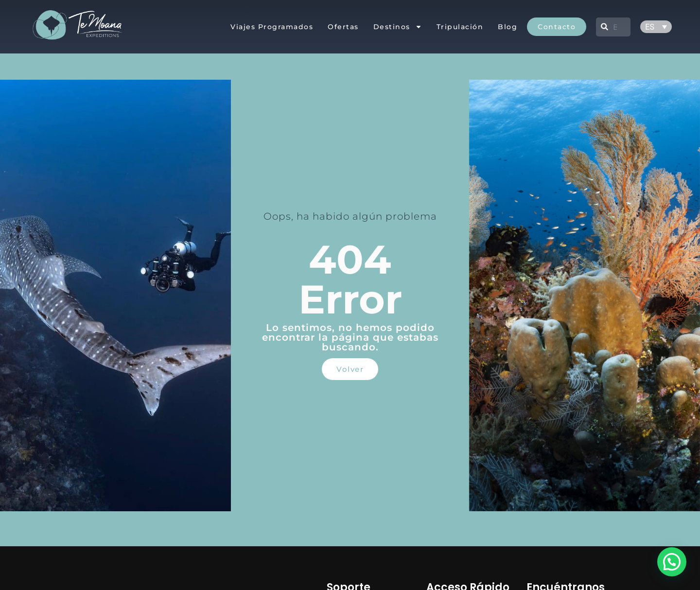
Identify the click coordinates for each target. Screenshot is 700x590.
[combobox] (613, 27)
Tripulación (460, 27)
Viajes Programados (272, 27)
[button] (672, 562)
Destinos (398, 27)
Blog (507, 27)
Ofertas (343, 27)
